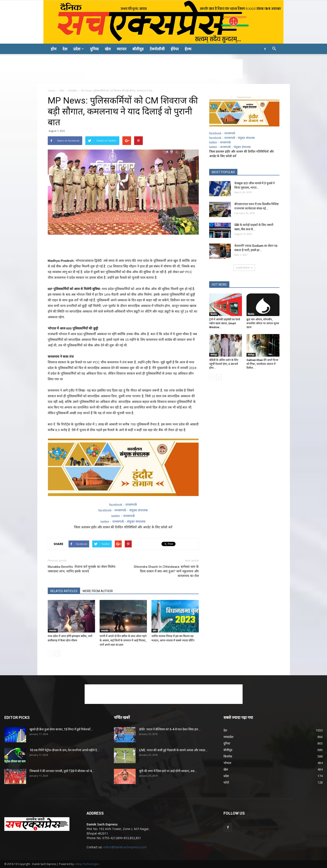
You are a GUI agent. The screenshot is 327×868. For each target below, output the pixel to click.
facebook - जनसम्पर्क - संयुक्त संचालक (123, 510)
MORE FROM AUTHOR (98, 591)
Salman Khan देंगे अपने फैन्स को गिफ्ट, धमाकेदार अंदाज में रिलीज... (262, 364)
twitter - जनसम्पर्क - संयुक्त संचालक (123, 521)
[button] (274, 49)
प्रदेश (79, 49)
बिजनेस (214, 314)
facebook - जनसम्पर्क (123, 505)
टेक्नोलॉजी (157, 49)
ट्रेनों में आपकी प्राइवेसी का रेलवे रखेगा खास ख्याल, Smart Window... (225, 323)
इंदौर (155, 631)
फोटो (226, 782)
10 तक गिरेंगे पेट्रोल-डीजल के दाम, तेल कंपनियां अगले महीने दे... (64, 750)
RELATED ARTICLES (64, 591)
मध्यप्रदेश (72, 91)
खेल (108, 49)
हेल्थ (188, 49)
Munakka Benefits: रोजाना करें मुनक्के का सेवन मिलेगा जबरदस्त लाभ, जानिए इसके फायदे (82, 569)
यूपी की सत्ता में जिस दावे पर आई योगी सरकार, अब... (168, 771)
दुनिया (94, 49)
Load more (244, 268)
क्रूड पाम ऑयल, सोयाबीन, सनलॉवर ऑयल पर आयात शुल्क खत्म (263, 323)
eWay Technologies (87, 864)
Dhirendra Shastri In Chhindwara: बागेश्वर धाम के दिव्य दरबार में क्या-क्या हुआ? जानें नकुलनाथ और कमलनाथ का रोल (166, 571)
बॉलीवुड (138, 49)
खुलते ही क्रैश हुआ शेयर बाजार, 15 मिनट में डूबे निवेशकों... (61, 729)
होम (54, 49)
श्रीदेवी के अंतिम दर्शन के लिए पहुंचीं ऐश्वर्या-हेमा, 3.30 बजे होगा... (224, 364)
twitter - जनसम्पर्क (123, 516)
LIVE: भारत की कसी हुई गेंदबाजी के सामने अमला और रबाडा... (173, 750)
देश (65, 49)
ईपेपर (175, 49)
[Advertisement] (164, 69)
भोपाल (227, 763)
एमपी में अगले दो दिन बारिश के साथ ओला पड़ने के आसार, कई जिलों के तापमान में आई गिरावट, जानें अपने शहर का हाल (123, 640)
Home (52, 91)
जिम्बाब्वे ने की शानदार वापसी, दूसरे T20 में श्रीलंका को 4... (62, 771)
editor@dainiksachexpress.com (125, 847)
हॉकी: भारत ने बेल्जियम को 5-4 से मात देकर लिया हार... (170, 729)
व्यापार (122, 49)
